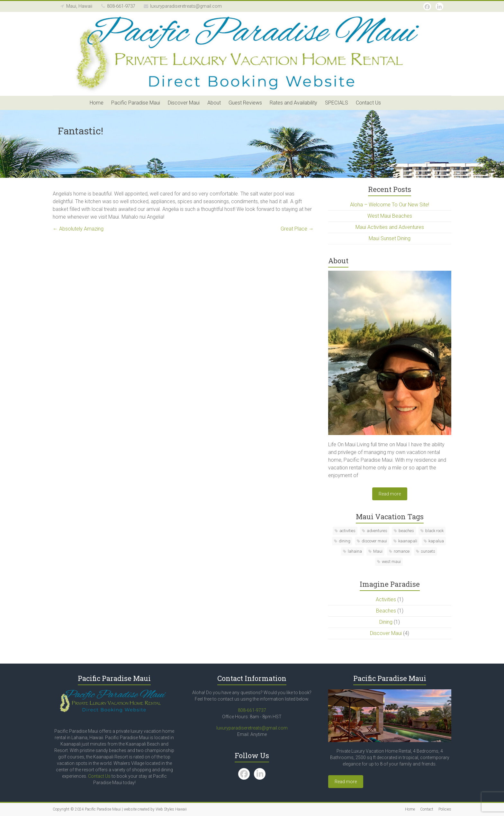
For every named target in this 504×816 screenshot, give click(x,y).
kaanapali (408, 541)
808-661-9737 (252, 710)
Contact (427, 809)
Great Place (297, 229)
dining (345, 541)
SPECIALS (337, 103)
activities (347, 531)
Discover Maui (184, 103)
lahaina (355, 551)
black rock (434, 531)
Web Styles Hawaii (171, 809)
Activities (386, 599)
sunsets (428, 551)
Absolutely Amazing (78, 229)
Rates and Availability (293, 103)
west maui (391, 562)
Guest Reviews (245, 103)
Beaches (386, 611)
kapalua (436, 541)
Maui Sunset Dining (390, 238)
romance (402, 551)
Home (97, 103)
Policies (445, 809)
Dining (386, 622)
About (214, 103)
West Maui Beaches (390, 216)
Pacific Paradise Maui (136, 103)
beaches (406, 531)
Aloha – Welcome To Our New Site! (390, 205)
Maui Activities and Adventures (390, 227)
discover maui (374, 541)
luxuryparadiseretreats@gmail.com (252, 728)
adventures (377, 531)
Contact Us (368, 103)
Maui (378, 551)
